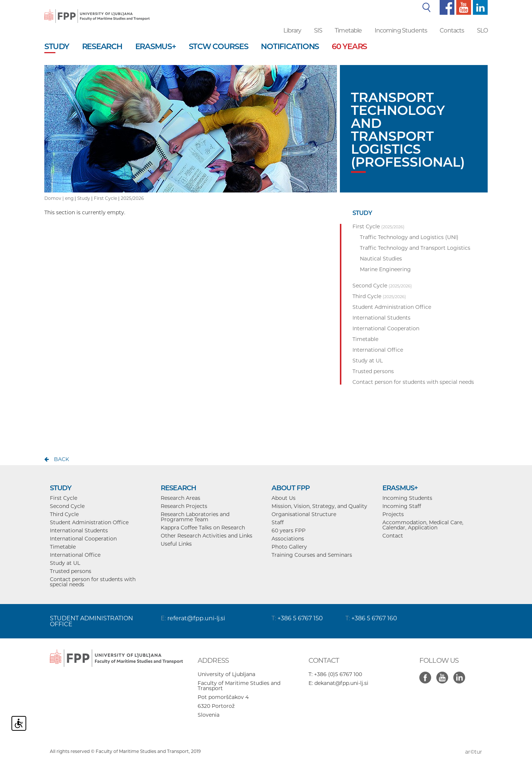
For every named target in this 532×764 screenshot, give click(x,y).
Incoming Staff (402, 506)
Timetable (348, 30)
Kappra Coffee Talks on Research (203, 528)
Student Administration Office (89, 522)
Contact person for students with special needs (93, 582)
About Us (284, 498)
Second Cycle (67, 506)
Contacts (452, 30)
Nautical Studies (381, 259)
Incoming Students (401, 30)
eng (69, 198)
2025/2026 (132, 198)
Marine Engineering (385, 269)
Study (84, 198)
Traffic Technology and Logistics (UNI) (409, 237)
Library (292, 30)
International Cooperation (83, 539)
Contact (393, 536)
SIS (318, 30)
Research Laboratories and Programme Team (195, 517)
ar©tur (474, 752)
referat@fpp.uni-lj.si (196, 618)
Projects (393, 514)
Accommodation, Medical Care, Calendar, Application (423, 525)
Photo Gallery (289, 547)
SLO (482, 30)
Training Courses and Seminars (312, 555)
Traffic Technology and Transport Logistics (415, 248)
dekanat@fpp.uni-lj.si (341, 683)
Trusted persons (71, 571)
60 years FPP (289, 531)
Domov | (55, 198)
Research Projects (184, 506)
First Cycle (105, 198)
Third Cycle (64, 514)
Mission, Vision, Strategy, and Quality (319, 506)
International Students (79, 531)
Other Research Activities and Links (207, 536)
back (62, 459)
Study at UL (65, 563)
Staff (278, 522)
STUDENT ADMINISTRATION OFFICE (91, 621)
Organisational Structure (304, 514)
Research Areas (180, 498)
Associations (288, 539)
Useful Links (176, 544)
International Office (75, 555)
